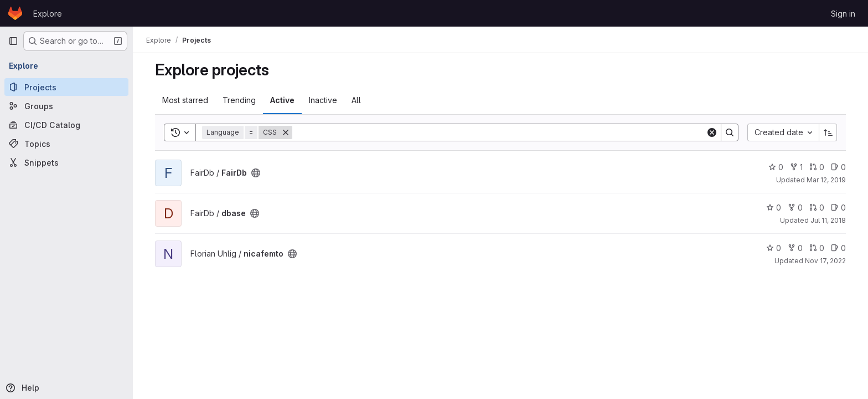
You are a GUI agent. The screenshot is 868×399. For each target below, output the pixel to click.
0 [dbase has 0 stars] (774, 208)
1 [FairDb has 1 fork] (796, 167)
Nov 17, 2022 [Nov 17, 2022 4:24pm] (825, 261)
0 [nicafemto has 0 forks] (795, 248)
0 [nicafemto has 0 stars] (774, 248)
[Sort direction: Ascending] (828, 132)
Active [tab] (282, 100)
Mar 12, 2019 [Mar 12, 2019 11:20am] (826, 180)
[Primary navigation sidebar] (13, 41)
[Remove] (286, 132)
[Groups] (66, 106)
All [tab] (356, 100)
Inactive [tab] (323, 100)
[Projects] (66, 87)
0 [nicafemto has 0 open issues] (838, 248)
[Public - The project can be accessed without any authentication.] (256, 173)
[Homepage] (15, 13)
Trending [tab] (239, 100)
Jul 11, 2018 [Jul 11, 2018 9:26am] (828, 220)
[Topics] (66, 144)
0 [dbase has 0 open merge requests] (817, 208)
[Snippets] (66, 162)
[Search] (499, 132)
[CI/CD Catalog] (66, 125)
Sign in (843, 14)
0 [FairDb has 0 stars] (776, 167)
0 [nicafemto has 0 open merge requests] (817, 248)
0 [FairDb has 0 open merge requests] (817, 167)
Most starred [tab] (185, 100)
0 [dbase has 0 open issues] (838, 208)
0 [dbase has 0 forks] (795, 208)
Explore (48, 14)
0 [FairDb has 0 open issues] (838, 167)
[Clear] (712, 132)
